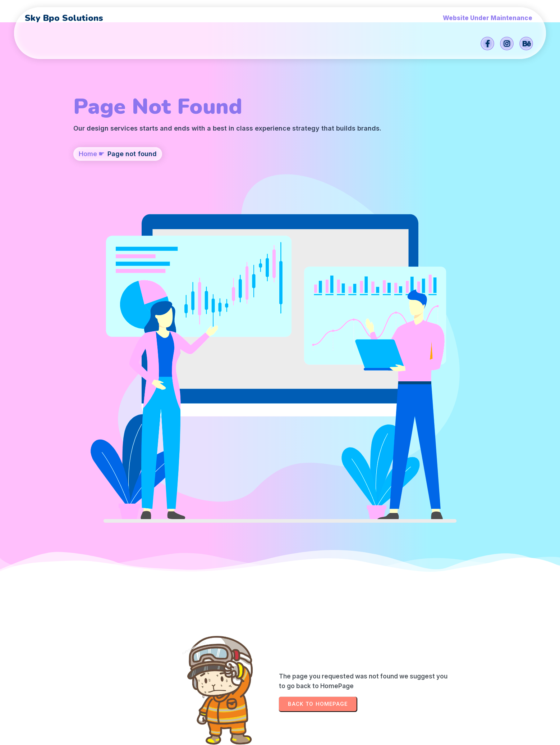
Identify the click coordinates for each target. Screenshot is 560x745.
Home (88, 189)
